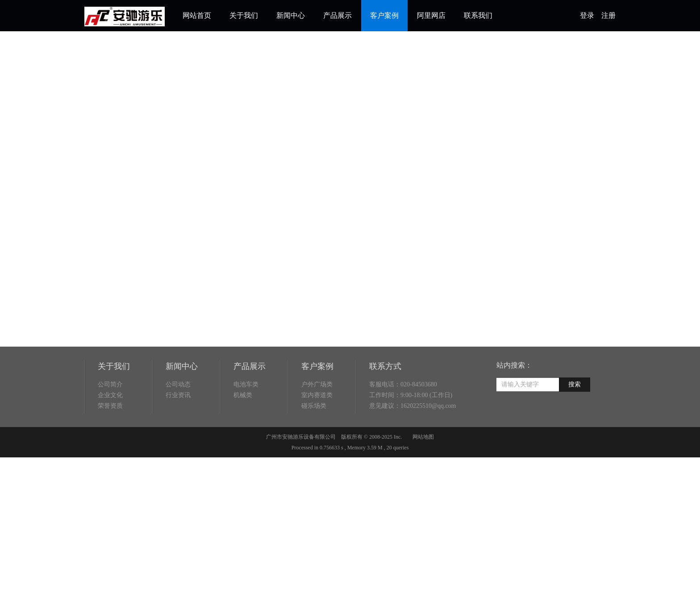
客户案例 (384, 15)
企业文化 (110, 418)
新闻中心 (291, 15)
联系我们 (478, 15)
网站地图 (423, 460)
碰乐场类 (314, 429)
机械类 (243, 418)
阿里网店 (431, 15)
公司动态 (178, 408)
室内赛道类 (317, 418)
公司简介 (110, 408)
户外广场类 (317, 408)
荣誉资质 (110, 429)
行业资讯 (178, 418)
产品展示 (337, 15)
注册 (608, 15)
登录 (587, 15)
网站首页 (197, 15)
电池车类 (246, 408)
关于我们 (244, 15)
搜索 (575, 408)
